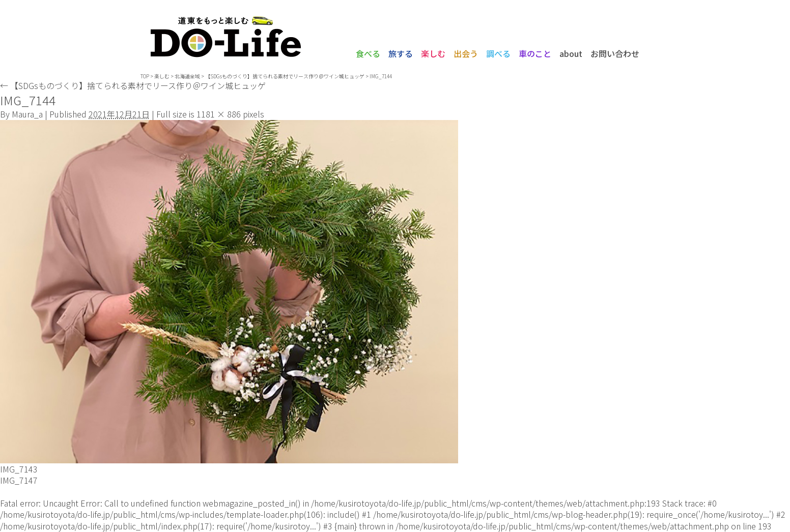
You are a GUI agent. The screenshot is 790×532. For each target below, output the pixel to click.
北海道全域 (187, 76)
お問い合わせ (615, 53)
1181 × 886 (219, 114)
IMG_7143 (19, 469)
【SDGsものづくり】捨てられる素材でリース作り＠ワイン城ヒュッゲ (285, 76)
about (571, 53)
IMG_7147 (19, 480)
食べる (368, 53)
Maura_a (27, 114)
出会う (466, 53)
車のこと (535, 53)
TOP (145, 76)
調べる (498, 53)
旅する (401, 53)
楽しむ (433, 53)
